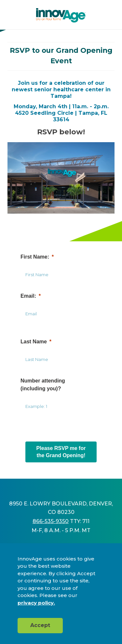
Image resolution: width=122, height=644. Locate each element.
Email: (28, 296)
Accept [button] (40, 625)
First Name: (35, 257)
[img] (61, 15)
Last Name (34, 342)
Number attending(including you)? (43, 385)
